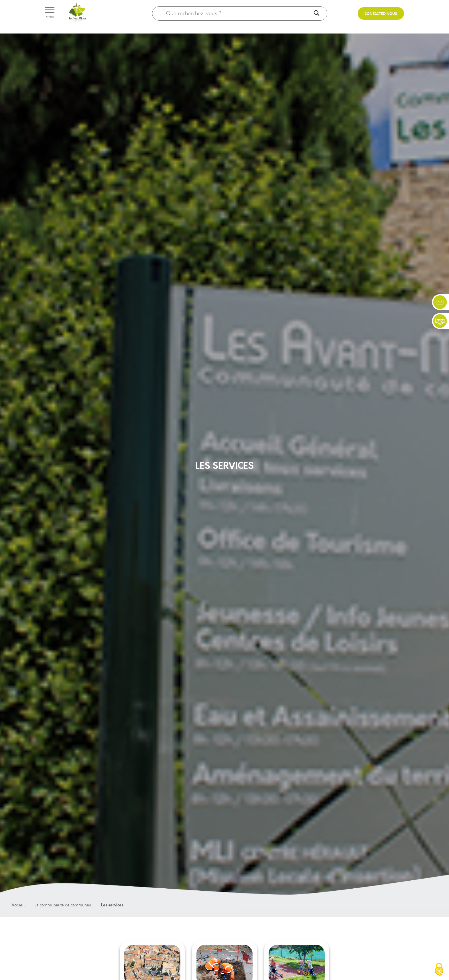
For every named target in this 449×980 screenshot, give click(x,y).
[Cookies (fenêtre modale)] (439, 970)
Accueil (18, 905)
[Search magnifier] (316, 13)
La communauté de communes (63, 905)
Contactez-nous (381, 14)
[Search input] (239, 13)
